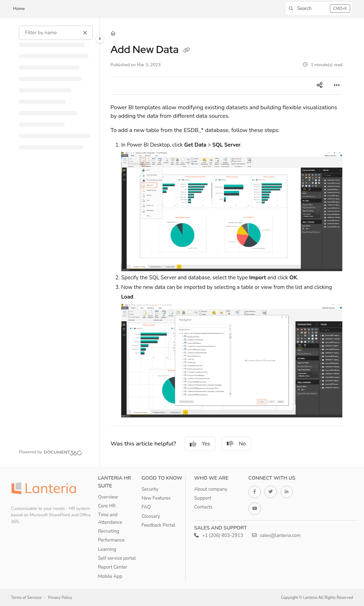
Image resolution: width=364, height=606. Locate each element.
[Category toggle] (100, 39)
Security (150, 489)
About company (211, 489)
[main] (227, 242)
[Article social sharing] (320, 86)
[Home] (113, 34)
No (236, 444)
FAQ (146, 507)
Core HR (107, 506)
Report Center (113, 567)
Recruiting (109, 531)
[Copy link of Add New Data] (187, 51)
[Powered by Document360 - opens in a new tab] (50, 452)
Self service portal (117, 558)
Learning (107, 549)
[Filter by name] (56, 33)
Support (203, 498)
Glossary (151, 516)
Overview (108, 497)
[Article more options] (337, 86)
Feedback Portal (158, 525)
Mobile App (110, 576)
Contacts (203, 507)
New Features (156, 498)
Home (19, 9)
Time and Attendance (110, 518)
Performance (111, 540)
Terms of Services (26, 598)
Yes (200, 444)
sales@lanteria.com (276, 536)
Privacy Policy (60, 598)
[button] (319, 9)
